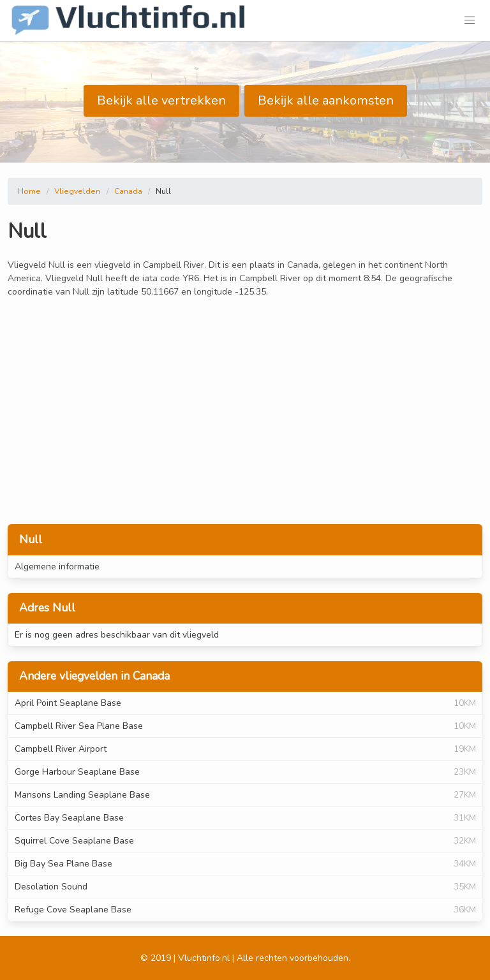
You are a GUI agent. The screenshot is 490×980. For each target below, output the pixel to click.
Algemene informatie (57, 567)
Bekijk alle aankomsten (326, 100)
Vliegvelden (77, 191)
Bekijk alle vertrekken (161, 100)
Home (29, 191)
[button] (470, 20)
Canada (128, 191)
